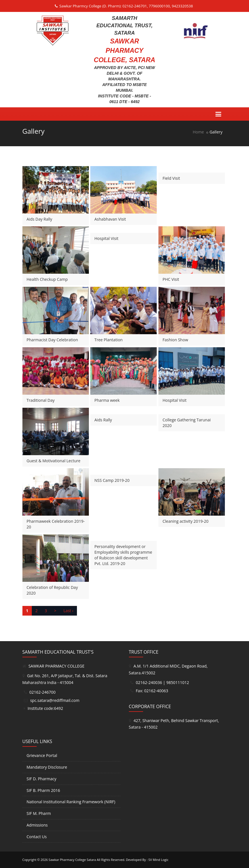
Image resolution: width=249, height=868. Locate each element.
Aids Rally (103, 420)
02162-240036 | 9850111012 (162, 682)
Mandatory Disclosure (47, 767)
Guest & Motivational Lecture (54, 461)
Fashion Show (175, 340)
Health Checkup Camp (47, 279)
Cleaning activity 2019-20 (186, 521)
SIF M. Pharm (39, 813)
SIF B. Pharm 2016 (43, 790)
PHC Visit (171, 279)
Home (198, 132)
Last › (69, 611)
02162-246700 (42, 692)
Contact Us (37, 837)
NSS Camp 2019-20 (112, 480)
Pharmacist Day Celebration (52, 340)
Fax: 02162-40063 (152, 691)
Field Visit (171, 178)
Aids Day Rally (39, 219)
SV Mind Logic (158, 860)
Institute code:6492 (45, 708)
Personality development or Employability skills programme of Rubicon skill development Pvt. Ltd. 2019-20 (123, 555)
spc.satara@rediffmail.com (55, 700)
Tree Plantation (109, 340)
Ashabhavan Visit (110, 219)
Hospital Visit (107, 238)
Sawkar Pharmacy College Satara (72, 860)
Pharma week (107, 400)
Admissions (37, 825)
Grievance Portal (42, 755)
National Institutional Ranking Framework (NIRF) (71, 802)
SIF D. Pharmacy (42, 779)
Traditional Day (41, 400)
